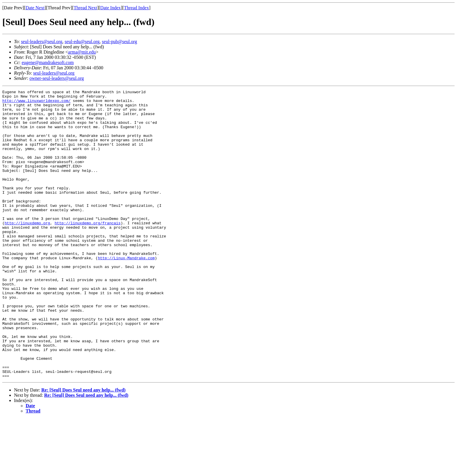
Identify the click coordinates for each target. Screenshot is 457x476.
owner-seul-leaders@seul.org (57, 78)
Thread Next (85, 8)
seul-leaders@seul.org (42, 42)
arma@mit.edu (82, 52)
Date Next (35, 8)
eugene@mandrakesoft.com (48, 62)
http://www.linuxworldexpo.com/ (36, 103)
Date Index (111, 8)
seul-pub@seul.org (120, 42)
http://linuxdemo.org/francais (87, 250)
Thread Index (136, 8)
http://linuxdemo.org (27, 250)
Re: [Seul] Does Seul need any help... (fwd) (84, 448)
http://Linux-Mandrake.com (126, 292)
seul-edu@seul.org (82, 42)
